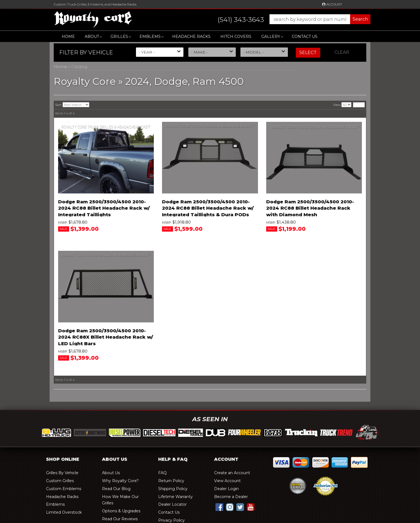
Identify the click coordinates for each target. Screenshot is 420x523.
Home (68, 36)
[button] (289, 19)
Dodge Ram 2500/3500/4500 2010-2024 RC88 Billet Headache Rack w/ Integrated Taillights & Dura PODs (208, 208)
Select (308, 53)
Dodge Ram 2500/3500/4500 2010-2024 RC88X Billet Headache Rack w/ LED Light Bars (106, 337)
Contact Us (305, 36)
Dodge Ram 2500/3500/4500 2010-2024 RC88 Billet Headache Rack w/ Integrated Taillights (104, 208)
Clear (342, 52)
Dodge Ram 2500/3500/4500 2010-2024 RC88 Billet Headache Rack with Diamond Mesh (310, 208)
